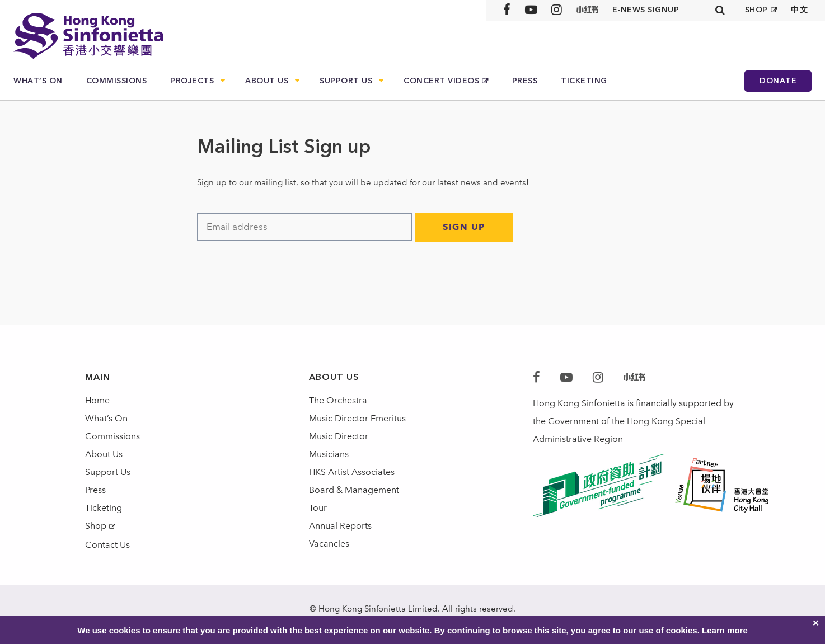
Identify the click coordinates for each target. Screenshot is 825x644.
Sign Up (464, 227)
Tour (318, 508)
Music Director (339, 436)
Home (97, 400)
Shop (96, 526)
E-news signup (646, 10)
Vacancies (329, 544)
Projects (192, 81)
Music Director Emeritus (357, 418)
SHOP (756, 10)
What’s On (38, 81)
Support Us (346, 81)
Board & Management (354, 490)
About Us (267, 81)
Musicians (329, 454)
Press (525, 81)
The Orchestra (338, 400)
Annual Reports (340, 526)
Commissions (117, 81)
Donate (778, 81)
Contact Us (107, 545)
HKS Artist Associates (352, 472)
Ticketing (584, 81)
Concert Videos (441, 81)
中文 (800, 10)
